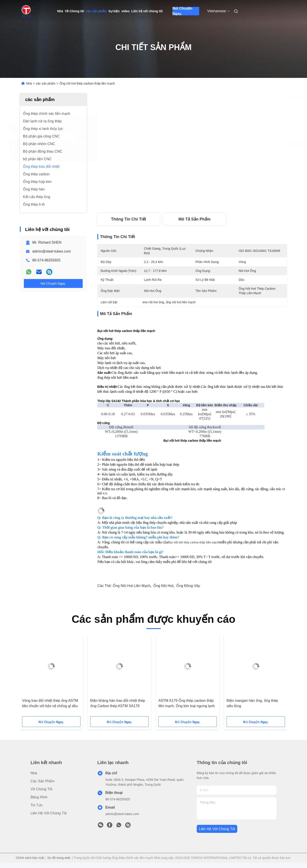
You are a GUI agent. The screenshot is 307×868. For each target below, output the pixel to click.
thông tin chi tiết (128, 219)
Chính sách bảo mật (30, 858)
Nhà (60, 11)
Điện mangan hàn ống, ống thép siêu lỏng (252, 703)
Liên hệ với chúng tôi (147, 11)
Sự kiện (114, 11)
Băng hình (39, 797)
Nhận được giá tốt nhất (217, 144)
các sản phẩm (96, 11)
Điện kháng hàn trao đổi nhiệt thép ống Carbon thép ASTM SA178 (118, 703)
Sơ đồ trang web (59, 858)
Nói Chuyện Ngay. (182, 11)
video (126, 11)
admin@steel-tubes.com (52, 251)
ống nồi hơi (163, 586)
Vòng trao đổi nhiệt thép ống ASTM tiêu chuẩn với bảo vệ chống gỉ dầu (50, 703)
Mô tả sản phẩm (194, 219)
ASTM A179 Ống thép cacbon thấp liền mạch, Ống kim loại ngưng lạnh (187, 703)
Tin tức (37, 805)
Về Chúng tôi (75, 11)
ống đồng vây (188, 586)
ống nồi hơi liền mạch (131, 586)
